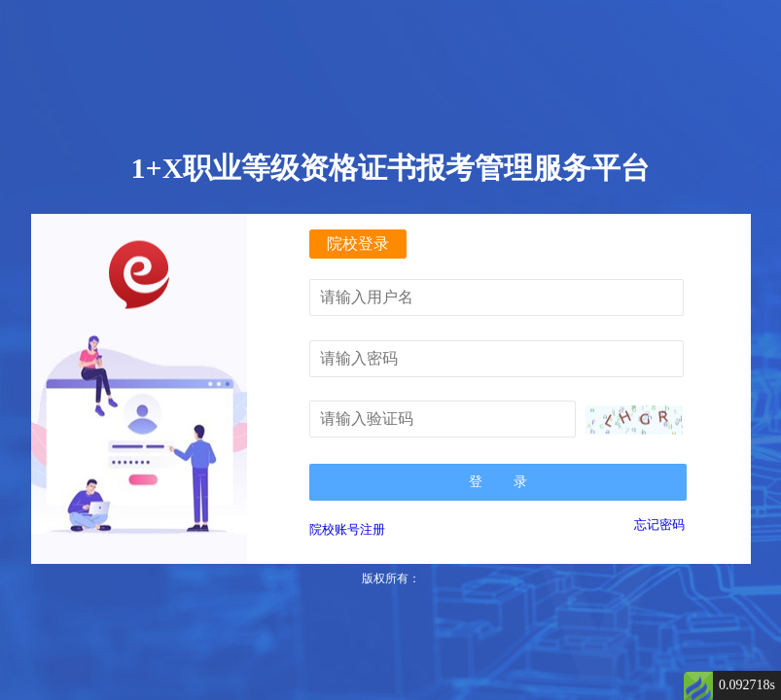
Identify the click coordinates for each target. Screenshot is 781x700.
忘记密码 (659, 525)
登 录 (498, 482)
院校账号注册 (347, 529)
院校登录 (358, 244)
